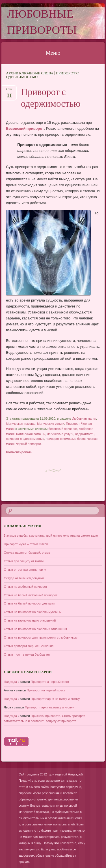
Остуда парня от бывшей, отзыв (27, 553)
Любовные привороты (42, 23)
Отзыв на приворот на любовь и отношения (35, 629)
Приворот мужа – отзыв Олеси (26, 544)
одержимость (85, 434)
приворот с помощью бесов (66, 439)
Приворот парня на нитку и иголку (55, 699)
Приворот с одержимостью (51, 99)
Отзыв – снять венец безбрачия (27, 654)
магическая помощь (31, 434)
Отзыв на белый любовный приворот (31, 595)
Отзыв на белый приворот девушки (29, 603)
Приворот (73, 424)
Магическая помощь (21, 424)
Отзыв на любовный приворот (26, 587)
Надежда (10, 682)
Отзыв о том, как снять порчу (25, 570)
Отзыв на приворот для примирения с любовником (41, 637)
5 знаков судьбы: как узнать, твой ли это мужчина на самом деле (51, 536)
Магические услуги (51, 424)
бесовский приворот (63, 429)
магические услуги (60, 434)
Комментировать (19, 452)
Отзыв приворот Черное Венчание (29, 646)
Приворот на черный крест (50, 682)
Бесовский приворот (25, 128)
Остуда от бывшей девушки (24, 578)
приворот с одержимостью (25, 439)
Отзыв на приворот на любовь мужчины (33, 612)
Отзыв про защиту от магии (24, 561)
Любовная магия (84, 419)
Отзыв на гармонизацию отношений (30, 620)
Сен (9, 91)
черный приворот (28, 444)
